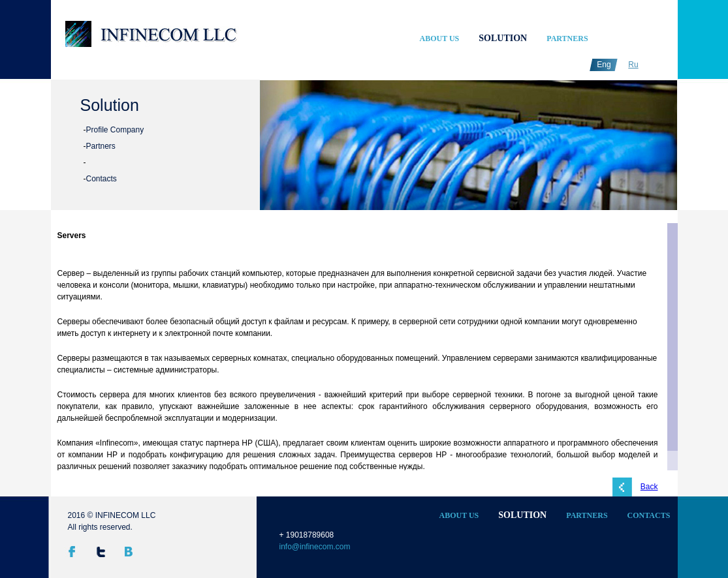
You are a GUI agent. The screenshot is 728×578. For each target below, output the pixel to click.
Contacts (102, 179)
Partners (567, 38)
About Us (440, 38)
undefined (304, 150)
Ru (633, 65)
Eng (604, 65)
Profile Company (115, 130)
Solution (503, 38)
